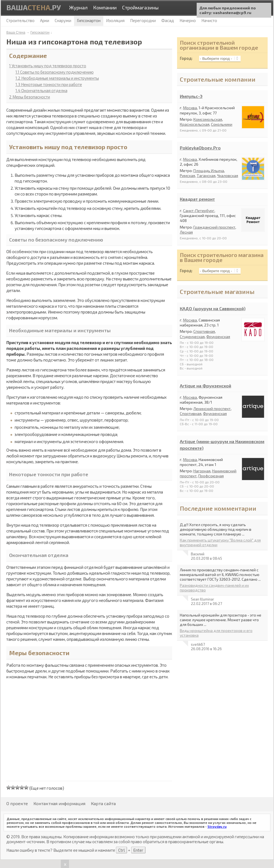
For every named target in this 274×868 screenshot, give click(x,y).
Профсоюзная (211, 476)
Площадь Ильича (209, 171)
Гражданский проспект (214, 227)
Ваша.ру (34, 7)
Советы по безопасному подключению (55, 72)
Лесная (186, 232)
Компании (105, 7)
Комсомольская (208, 119)
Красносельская (195, 124)
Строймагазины (140, 7)
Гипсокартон (40, 33)
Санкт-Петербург (199, 211)
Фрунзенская (218, 337)
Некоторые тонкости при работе (49, 84)
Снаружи (63, 20)
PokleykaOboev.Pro (200, 148)
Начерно (188, 20)
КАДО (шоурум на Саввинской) (213, 308)
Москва (190, 108)
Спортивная (204, 331)
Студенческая (192, 337)
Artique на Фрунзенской (205, 386)
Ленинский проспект (212, 408)
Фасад (168, 20)
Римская (187, 176)
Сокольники (222, 124)
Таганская (206, 176)
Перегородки (143, 20)
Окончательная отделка (41, 90)
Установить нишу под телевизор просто (48, 66)
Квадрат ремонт (197, 199)
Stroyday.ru (217, 826)
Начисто (209, 20)
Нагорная (202, 471)
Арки (45, 20)
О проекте (17, 803)
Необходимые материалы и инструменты (57, 78)
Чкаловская (228, 176)
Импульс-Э (191, 96)
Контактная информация (59, 803)
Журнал (78, 7)
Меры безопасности (30, 97)
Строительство (20, 20)
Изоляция (115, 20)
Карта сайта (103, 803)
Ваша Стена (16, 33)
